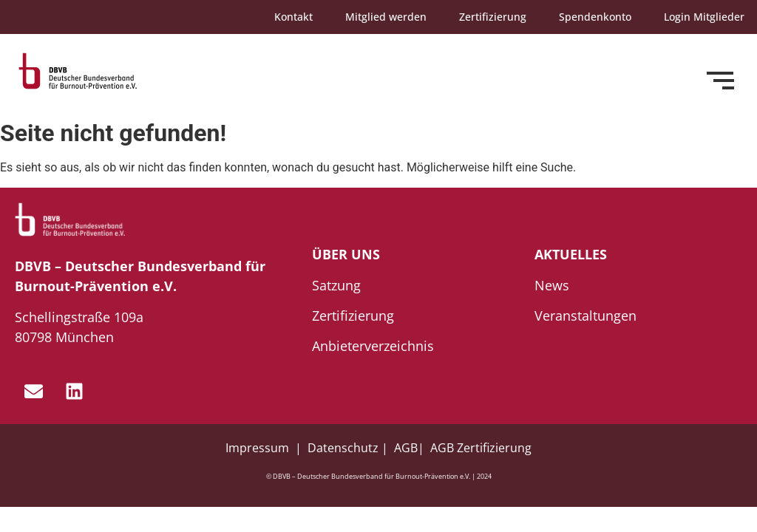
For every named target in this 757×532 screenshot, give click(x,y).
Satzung (336, 285)
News (552, 285)
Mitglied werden (386, 17)
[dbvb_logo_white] (70, 220)
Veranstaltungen (585, 316)
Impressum (259, 448)
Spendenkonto (595, 17)
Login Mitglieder (704, 17)
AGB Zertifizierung (481, 448)
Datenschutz (343, 448)
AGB (406, 448)
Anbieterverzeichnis (373, 346)
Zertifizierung (493, 17)
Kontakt (293, 17)
